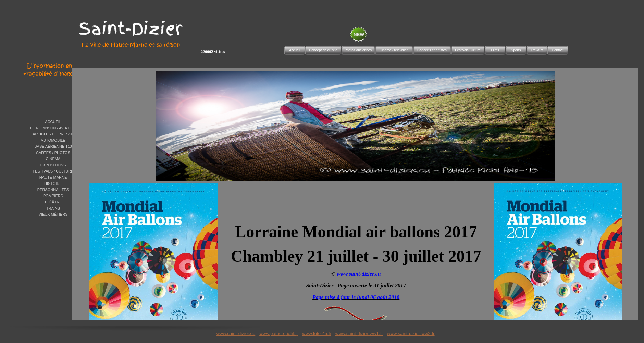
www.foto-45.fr (317, 334)
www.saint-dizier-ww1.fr (359, 334)
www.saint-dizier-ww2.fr (411, 334)
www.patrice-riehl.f (278, 334)
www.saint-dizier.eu (236, 334)
